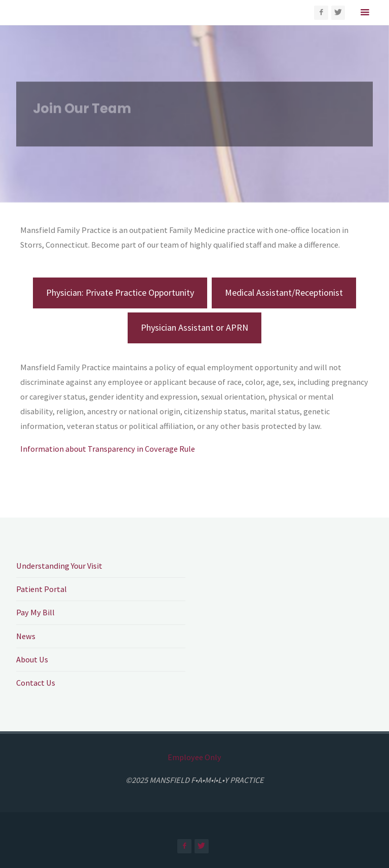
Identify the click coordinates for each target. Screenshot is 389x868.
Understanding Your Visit (59, 566)
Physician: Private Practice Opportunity (120, 292)
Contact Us (36, 683)
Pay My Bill (35, 612)
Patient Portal (42, 589)
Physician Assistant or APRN (194, 327)
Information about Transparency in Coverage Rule (108, 449)
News (26, 636)
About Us (32, 659)
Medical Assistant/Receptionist (284, 292)
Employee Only (194, 757)
